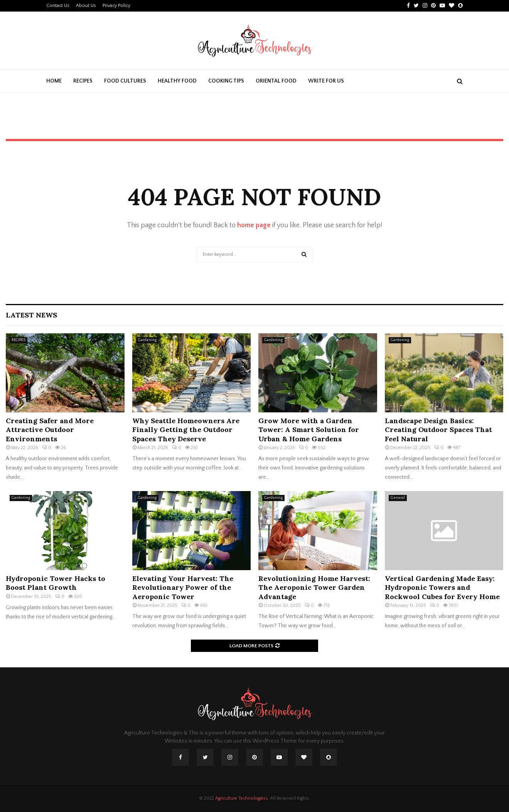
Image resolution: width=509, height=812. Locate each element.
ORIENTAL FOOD (276, 81)
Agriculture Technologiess (242, 798)
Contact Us (58, 6)
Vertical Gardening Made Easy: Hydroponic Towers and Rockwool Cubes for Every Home (442, 587)
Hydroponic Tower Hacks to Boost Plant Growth (56, 583)
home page (254, 225)
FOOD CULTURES (125, 81)
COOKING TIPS (226, 81)
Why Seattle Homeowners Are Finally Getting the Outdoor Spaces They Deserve (186, 430)
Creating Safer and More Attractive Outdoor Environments (50, 430)
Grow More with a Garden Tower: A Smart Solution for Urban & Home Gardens (309, 430)
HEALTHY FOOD (177, 81)
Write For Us (326, 81)
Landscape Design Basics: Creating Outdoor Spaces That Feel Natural (438, 430)
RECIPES (83, 81)
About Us (86, 6)
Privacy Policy (116, 6)
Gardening (147, 340)
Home (54, 81)
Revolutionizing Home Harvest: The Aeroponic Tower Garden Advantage (314, 587)
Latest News (31, 315)
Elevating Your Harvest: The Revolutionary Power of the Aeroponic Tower (183, 587)
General (398, 498)
